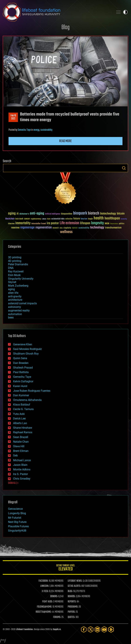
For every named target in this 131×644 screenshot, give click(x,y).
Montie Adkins (22, 469)
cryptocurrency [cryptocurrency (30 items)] (36, 219)
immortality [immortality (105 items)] (23, 223)
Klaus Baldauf (22, 405)
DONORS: (54, 596)
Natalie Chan (21, 442)
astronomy (14, 307)
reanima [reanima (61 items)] (15, 228)
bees (11, 317)
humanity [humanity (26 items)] (124, 219)
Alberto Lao (20, 423)
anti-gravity (15, 296)
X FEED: (45, 591)
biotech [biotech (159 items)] (94, 213)
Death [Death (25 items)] (49, 219)
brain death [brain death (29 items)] (19, 219)
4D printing (15, 261)
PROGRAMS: (73, 607)
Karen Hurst (20, 386)
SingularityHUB (17, 531)
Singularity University (21, 279)
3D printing (15, 257)
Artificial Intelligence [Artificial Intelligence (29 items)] (53, 214)
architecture (15, 300)
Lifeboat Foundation (24, 629)
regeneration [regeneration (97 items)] (44, 228)
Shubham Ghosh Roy (26, 354)
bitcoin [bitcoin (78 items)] (121, 214)
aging (11, 289)
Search (124, 168)
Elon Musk (14, 275)
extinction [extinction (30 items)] (69, 219)
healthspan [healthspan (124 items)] (112, 218)
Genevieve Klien (23, 344)
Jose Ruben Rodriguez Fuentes (32, 391)
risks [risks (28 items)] (61, 228)
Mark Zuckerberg (18, 286)
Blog (65, 28)
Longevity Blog (17, 513)
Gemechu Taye (24, 130)
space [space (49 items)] (75, 228)
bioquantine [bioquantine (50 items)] (67, 214)
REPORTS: (72, 602)
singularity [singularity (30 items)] (67, 228)
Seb (15, 455)
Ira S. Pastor (20, 474)
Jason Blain (20, 465)
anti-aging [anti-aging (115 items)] (37, 214)
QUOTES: (71, 617)
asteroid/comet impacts (22, 303)
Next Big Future (17, 522)
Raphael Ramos (23, 432)
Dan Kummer (21, 395)
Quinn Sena (20, 358)
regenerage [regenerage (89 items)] (27, 228)
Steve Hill (19, 446)
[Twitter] (91, 629)
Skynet (12, 282)
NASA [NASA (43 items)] (107, 224)
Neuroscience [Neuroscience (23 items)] (114, 224)
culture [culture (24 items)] (44, 219)
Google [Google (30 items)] (90, 219)
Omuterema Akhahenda (27, 400)
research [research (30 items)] (56, 228)
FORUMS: (57, 617)
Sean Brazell (21, 437)
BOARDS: (72, 596)
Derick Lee (19, 419)
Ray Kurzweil (16, 271)
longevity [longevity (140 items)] (97, 223)
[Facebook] (84, 629)
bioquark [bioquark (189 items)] (80, 213)
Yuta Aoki (19, 414)
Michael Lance (22, 460)
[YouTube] (104, 629)
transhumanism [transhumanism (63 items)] (113, 228)
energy (36, 130)
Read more (65, 141)
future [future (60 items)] (77, 219)
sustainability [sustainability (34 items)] (84, 228)
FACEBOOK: (43, 581)
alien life (13, 293)
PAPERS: (71, 612)
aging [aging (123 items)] (12, 214)
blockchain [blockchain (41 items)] (10, 219)
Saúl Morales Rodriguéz (27, 349)
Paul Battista (21, 372)
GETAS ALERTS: (74, 586)
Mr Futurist (15, 518)
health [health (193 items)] (99, 218)
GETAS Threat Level (65, 568)
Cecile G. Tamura (23, 409)
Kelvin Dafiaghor (23, 381)
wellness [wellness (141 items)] (66, 232)
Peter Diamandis (18, 264)
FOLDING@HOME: (44, 607)
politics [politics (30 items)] (122, 224)
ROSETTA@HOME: (43, 612)
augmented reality (19, 310)
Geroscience (15, 509)
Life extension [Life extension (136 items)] (69, 223)
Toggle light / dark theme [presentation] (125, 12)
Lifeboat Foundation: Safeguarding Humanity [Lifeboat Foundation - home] (57, 12)
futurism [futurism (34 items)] (84, 219)
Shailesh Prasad (23, 368)
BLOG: (70, 591)
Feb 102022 (13, 117)
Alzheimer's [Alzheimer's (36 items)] (24, 214)
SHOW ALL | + (13, 483)
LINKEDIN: (45, 586)
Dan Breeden (21, 363)
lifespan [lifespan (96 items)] (85, 223)
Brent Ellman (21, 451)
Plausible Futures (18, 526)
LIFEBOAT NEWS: (75, 581)
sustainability (46, 130)
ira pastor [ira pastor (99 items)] (53, 223)
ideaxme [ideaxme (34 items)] (11, 224)
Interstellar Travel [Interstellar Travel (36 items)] (39, 224)
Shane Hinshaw (23, 428)
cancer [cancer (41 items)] (27, 219)
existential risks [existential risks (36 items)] (58, 219)
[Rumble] (111, 629)
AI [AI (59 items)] (18, 214)
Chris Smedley (22, 479)
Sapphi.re (57, 629)
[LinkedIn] (97, 629)
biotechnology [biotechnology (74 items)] (108, 214)
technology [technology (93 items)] (97, 228)
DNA (11, 268)
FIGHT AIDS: (47, 602)
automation (15, 314)
